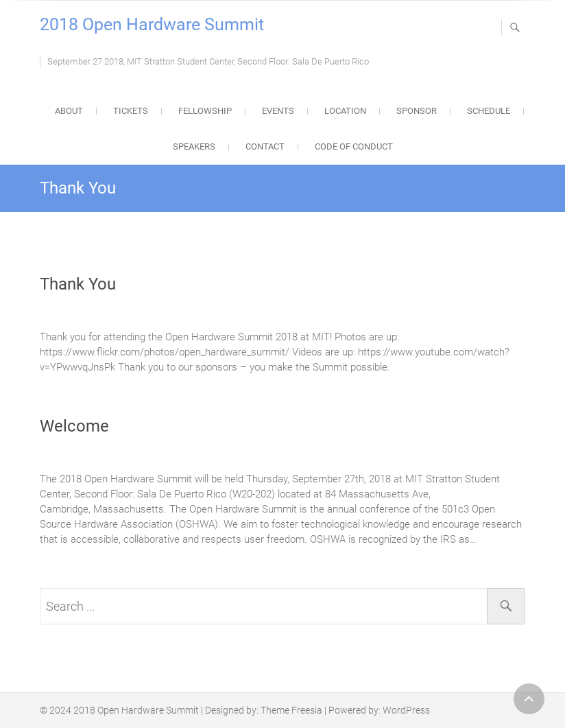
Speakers (194, 146)
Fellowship (205, 111)
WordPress (406, 710)
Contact (265, 146)
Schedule (489, 111)
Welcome (74, 426)
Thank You (78, 284)
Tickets (131, 111)
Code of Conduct (354, 146)
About (69, 111)
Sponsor (417, 111)
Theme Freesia (291, 710)
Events (278, 111)
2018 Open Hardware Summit (152, 24)
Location (345, 111)
